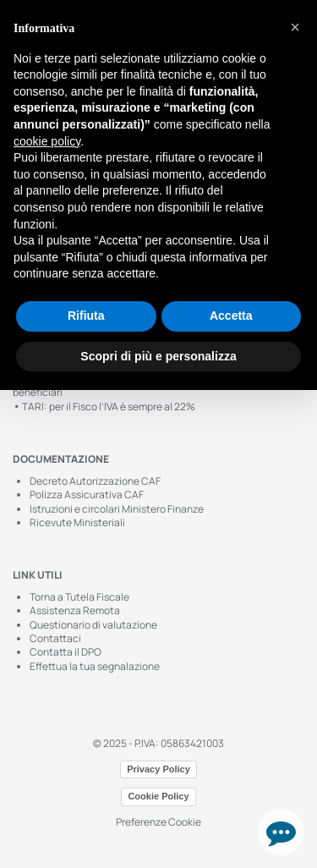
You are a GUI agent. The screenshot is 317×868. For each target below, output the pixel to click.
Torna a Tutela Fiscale (79, 597)
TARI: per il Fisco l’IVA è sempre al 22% (104, 407)
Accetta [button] (231, 316)
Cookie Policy (158, 796)
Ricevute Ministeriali (77, 522)
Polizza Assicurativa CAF (87, 494)
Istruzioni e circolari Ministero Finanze (117, 509)
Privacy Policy (158, 769)
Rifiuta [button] (86, 316)
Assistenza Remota (75, 610)
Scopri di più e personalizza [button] (158, 356)
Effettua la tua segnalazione (95, 666)
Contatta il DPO (66, 652)
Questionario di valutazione (93, 625)
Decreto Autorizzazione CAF (95, 481)
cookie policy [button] (47, 141)
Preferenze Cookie (158, 822)
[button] (295, 27)
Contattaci (55, 638)
